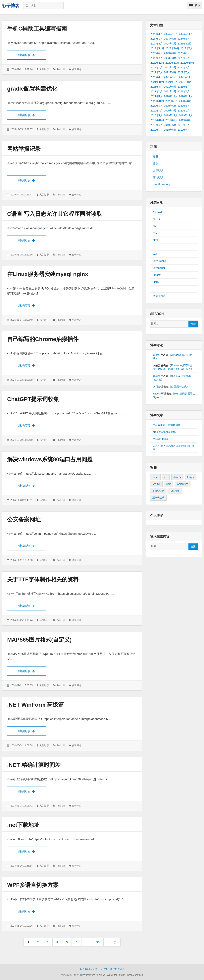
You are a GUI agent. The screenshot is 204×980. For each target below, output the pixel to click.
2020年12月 (171, 96)
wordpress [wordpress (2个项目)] (183, 484)
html (155, 240)
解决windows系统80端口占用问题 (50, 459)
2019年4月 (157, 130)
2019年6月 (170, 125)
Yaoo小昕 (158, 394)
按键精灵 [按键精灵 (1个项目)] (175, 491)
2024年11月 (186, 34)
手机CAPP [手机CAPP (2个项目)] (158, 491)
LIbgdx (157, 275)
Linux (156, 282)
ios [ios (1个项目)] (166, 477)
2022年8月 (170, 68)
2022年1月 (157, 77)
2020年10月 (157, 101)
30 (99, 943)
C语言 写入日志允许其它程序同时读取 (55, 214)
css (155, 233)
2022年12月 (157, 63)
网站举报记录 (24, 149)
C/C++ (157, 219)
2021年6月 (170, 87)
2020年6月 (170, 106)
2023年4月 (157, 58)
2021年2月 (184, 91)
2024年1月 (170, 44)
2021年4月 (157, 91)
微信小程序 (159, 296)
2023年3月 (170, 58)
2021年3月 (170, 91)
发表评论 (76, 69)
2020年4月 (157, 111)
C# (154, 226)
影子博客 (11, 6)
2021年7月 (157, 87)
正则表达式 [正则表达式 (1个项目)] (158, 498)
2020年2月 (184, 111)
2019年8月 (185, 120)
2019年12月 (171, 115)
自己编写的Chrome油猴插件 (43, 339)
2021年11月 (186, 77)
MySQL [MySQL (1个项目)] (156, 484)
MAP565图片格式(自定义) (39, 640)
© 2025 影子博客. (70, 975)
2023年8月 (187, 48)
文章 (158, 171)
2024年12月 (171, 34)
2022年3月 (184, 72)
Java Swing (159, 261)
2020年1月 (157, 115)
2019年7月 (157, 125)
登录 (155, 163)
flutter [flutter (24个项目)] (155, 477)
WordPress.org (161, 184)
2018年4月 (184, 130)
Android (61, 69)
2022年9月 (157, 68)
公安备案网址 (24, 519)
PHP (155, 289)
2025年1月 (157, 34)
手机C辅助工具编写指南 (37, 29)
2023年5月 (184, 53)
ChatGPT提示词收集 (33, 399)
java (155, 254)
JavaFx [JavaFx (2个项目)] (177, 477)
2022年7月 (184, 68)
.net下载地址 (23, 825)
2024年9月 (157, 39)
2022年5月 (157, 72)
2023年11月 (157, 48)
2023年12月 (184, 44)
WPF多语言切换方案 (33, 885)
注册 (155, 156)
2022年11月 (172, 63)
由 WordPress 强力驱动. (93, 975)
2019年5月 (184, 125)
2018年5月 (170, 130)
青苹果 (157, 355)
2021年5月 (184, 87)
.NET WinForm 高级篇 (35, 705)
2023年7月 (157, 53)
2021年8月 (185, 82)
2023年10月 (172, 48)
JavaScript (159, 268)
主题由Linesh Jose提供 (131, 975)
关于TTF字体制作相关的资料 (43, 579)
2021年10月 (157, 82)
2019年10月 (157, 120)
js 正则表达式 (179, 387)
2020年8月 (185, 101)
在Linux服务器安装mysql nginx (48, 274)
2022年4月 (170, 72)
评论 (158, 177)
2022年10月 (187, 63)
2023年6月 (170, 53)
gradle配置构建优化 (32, 89)
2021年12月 (171, 77)
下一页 (112, 942)
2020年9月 (172, 101)
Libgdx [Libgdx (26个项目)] (191, 477)
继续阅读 (32, 55)
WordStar (112, 975)
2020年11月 (186, 96)
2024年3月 (157, 44)
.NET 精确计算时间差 (34, 765)
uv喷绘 (157, 387)
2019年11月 (186, 115)
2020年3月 (170, 111)
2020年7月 (157, 106)
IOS (155, 247)
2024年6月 (170, 39)
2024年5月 (184, 39)
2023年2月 (184, 58)
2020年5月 (184, 106)
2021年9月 (172, 82)
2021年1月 (157, 96)
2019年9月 (172, 120)
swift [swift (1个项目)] (169, 484)
